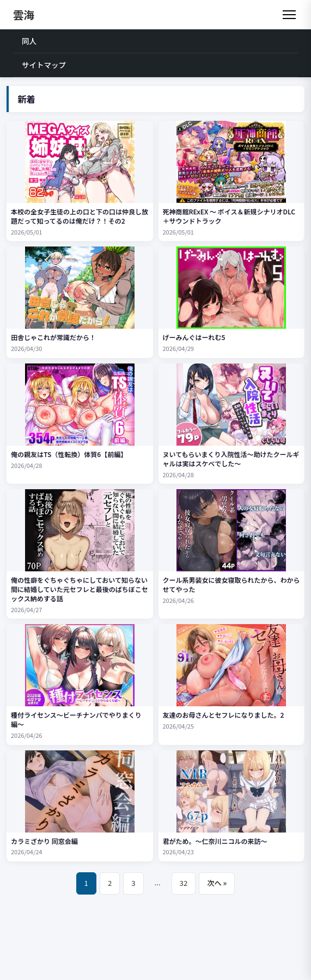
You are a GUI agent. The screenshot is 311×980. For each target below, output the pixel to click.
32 (184, 883)
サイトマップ (44, 65)
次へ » (217, 883)
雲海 (24, 14)
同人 (29, 41)
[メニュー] (289, 15)
